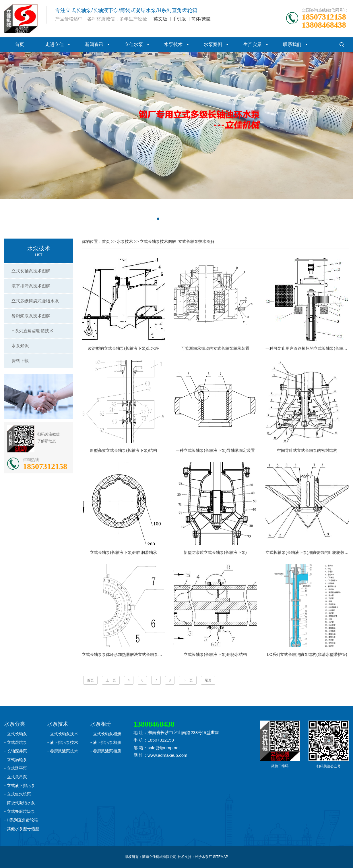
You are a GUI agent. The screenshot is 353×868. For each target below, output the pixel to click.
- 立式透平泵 (16, 768)
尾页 (208, 680)
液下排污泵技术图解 (31, 286)
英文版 (160, 19)
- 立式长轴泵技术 (63, 734)
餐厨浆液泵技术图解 (31, 316)
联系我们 (292, 44)
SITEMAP (221, 857)
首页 (20, 44)
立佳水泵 (134, 44)
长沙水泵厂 (203, 857)
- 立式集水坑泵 (18, 794)
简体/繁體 (201, 19)
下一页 (188, 680)
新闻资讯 (94, 44)
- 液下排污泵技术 (63, 742)
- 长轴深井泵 (16, 751)
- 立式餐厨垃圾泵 (20, 811)
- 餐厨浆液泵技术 (63, 751)
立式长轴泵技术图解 (31, 271)
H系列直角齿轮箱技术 (32, 331)
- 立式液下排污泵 (20, 786)
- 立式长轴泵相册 (106, 734)
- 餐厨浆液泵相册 (106, 751)
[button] (154, 219)
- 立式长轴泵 (16, 734)
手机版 (179, 19)
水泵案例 (213, 44)
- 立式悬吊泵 (16, 777)
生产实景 (253, 44)
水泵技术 (173, 44)
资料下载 (20, 361)
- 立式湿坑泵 (16, 742)
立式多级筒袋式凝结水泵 (35, 301)
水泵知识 (20, 346)
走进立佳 (55, 44)
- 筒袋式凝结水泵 (20, 803)
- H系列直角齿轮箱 (21, 820)
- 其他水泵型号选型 (22, 829)
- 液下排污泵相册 (106, 742)
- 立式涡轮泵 (16, 760)
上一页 (111, 680)
